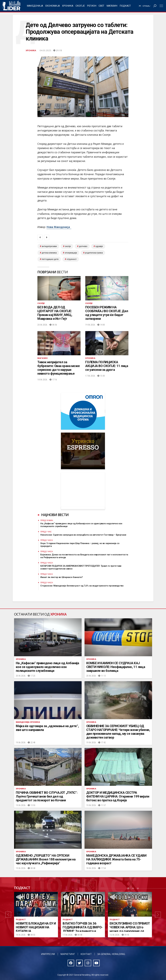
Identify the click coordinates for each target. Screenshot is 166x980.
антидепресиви (49, 246)
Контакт (86, 954)
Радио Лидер (11, 6)
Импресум (48, 954)
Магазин (112, 6)
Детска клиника (49, 253)
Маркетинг (68, 954)
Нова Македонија (59, 227)
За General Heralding (111, 954)
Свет (101, 6)
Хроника (68, 6)
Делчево (83, 246)
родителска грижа (94, 253)
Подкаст (125, 6)
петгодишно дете (50, 259)
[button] (8, 915)
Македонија (35, 6)
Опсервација (71, 253)
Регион (92, 6)
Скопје (80, 6)
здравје (99, 246)
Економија (53, 6)
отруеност (72, 259)
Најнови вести (55, 515)
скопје (68, 246)
